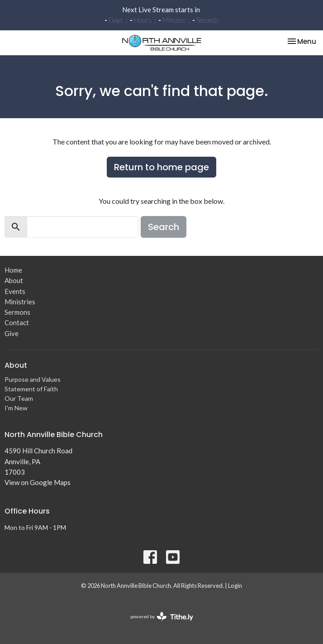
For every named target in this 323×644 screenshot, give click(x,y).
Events (15, 291)
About (14, 280)
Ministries (20, 302)
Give (12, 333)
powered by (162, 617)
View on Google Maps (38, 482)
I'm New (16, 408)
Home (13, 270)
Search (164, 227)
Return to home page (161, 167)
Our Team (19, 398)
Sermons (17, 312)
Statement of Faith (31, 389)
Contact (17, 322)
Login (235, 586)
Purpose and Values (33, 379)
